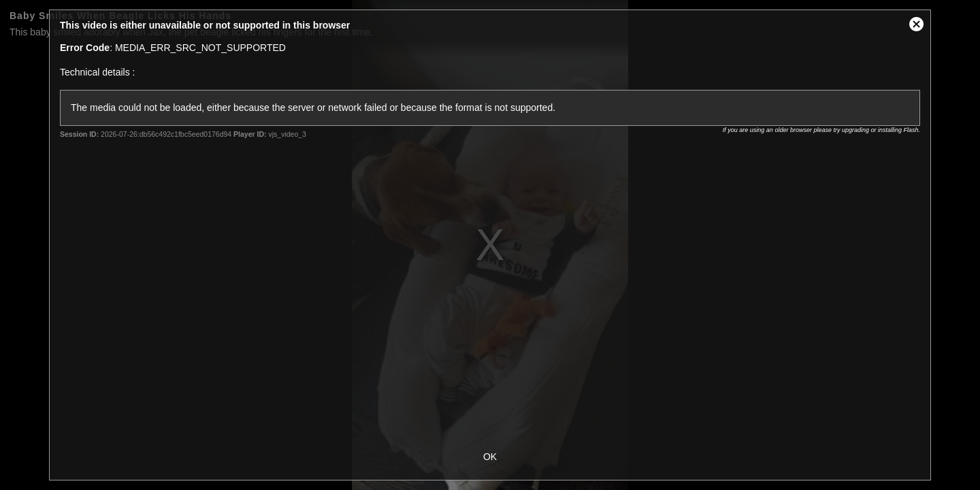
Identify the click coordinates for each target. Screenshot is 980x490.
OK (490, 457)
